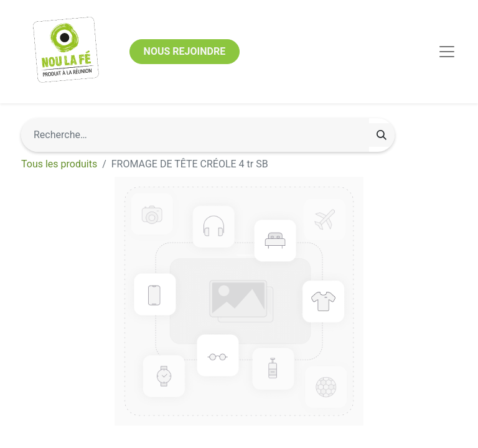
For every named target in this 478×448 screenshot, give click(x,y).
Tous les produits (59, 164)
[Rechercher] (382, 135)
